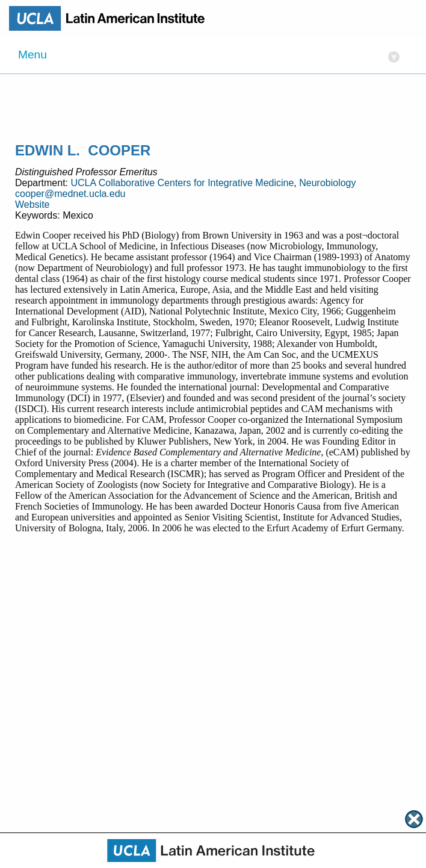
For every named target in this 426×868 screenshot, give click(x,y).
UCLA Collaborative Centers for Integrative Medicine (182, 183)
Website (32, 205)
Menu (209, 56)
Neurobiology (327, 183)
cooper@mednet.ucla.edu (70, 194)
